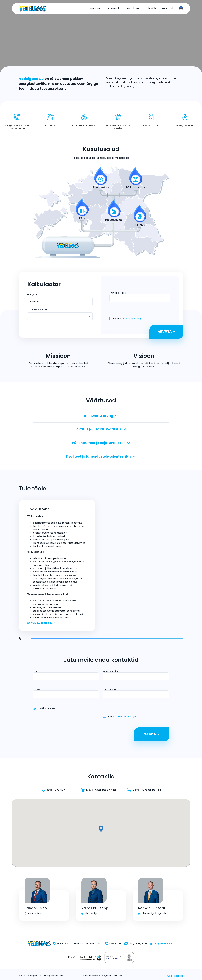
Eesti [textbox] (181, 8)
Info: (55, 790)
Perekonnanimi (111, 671)
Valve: (144, 790)
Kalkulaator (133, 8)
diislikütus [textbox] (35, 302)
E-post (36, 689)
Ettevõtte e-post (118, 293)
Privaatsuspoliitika (174, 976)
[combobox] (181, 8)
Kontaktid (167, 8)
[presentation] (140, 298)
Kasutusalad (115, 8)
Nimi (35, 671)
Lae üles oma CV (55, 708)
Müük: (98, 790)
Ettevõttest (96, 8)
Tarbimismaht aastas (38, 309)
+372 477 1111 (113, 943)
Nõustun (127, 319)
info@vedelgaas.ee (136, 943)
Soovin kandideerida (41, 623)
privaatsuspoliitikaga (132, 319)
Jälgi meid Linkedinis (162, 943)
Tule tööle (151, 8)
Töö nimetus (109, 689)
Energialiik (32, 294)
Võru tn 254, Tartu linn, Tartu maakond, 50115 (77, 943)
